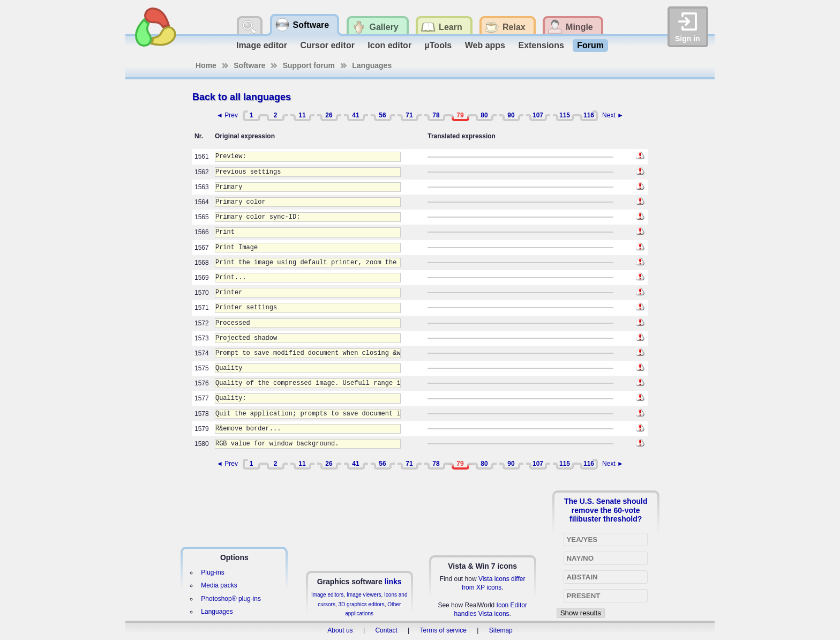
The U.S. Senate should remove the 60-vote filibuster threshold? (606, 510)
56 (382, 115)
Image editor (262, 45)
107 (538, 115)
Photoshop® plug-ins (231, 599)
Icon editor (389, 45)
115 (565, 115)
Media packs (219, 585)
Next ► (613, 115)
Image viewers (364, 595)
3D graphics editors (361, 604)
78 (436, 115)
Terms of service (443, 630)
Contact (386, 630)
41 (355, 115)
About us (340, 630)
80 (484, 115)
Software (249, 65)
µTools (438, 45)
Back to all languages (242, 97)
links (393, 582)
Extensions (541, 45)
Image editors (328, 595)
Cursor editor (328, 45)
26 (329, 115)
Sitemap (501, 630)
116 (589, 115)
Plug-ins (212, 572)
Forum (590, 45)
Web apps (485, 45)
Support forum (309, 65)
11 (302, 115)
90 (511, 115)
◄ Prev (227, 115)
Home (206, 65)
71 (409, 115)
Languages (372, 65)
